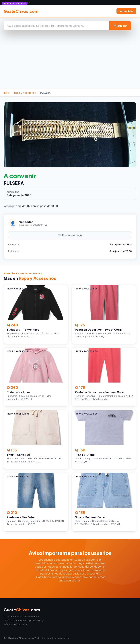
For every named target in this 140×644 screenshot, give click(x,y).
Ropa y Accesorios (25, 93)
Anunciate (126, 11)
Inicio (7, 93)
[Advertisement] (70, 62)
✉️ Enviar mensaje (70, 235)
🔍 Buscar (120, 26)
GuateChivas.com (21, 11)
